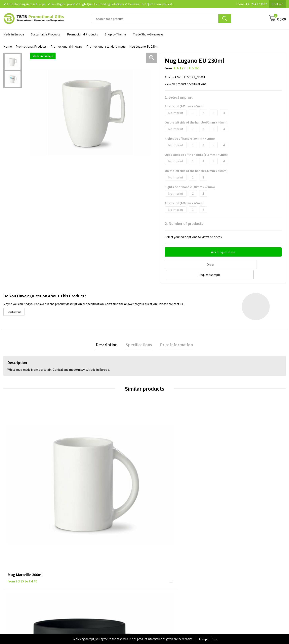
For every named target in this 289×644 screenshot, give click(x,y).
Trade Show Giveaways (148, 34)
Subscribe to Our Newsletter (169, 564)
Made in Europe (14, 34)
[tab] (109, 334)
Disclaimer (157, 546)
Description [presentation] (109, 334)
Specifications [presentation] (139, 334)
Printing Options (91, 552)
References (227, 546)
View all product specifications (187, 84)
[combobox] (155, 19)
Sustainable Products (46, 34)
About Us (226, 534)
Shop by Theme (115, 34)
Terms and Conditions (164, 552)
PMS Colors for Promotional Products (105, 558)
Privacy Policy (159, 540)
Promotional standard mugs (106, 46)
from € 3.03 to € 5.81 (234, 473)
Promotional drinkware (67, 46)
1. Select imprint (179, 97)
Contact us (14, 300)
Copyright (156, 558)
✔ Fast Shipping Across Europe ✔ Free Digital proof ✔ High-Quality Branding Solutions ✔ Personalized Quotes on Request (88, 4)
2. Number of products (184, 223)
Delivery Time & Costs (94, 540)
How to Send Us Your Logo (97, 564)
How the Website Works (96, 546)
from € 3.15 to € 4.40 (22, 468)
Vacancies (226, 540)
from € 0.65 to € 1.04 (93, 468)
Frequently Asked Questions (98, 534)
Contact (277, 4)
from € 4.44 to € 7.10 (164, 473)
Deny (215, 639)
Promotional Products (83, 34)
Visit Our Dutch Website (236, 552)
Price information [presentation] (174, 334)
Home (8, 46)
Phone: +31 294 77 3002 (251, 4)
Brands (154, 534)
